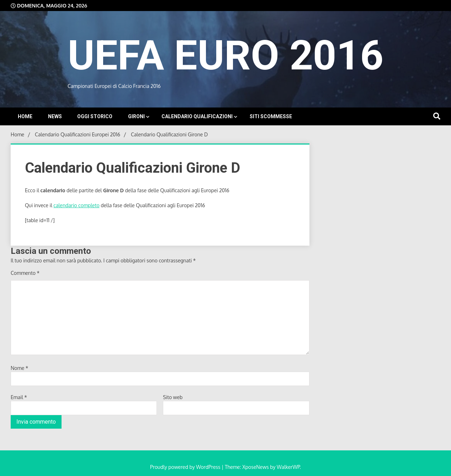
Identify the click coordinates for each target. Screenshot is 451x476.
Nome (19, 368)
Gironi (136, 116)
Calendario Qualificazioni (197, 116)
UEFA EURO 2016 (225, 55)
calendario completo (76, 205)
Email (19, 397)
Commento (25, 273)
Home (25, 116)
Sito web (173, 397)
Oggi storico (95, 116)
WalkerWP (288, 467)
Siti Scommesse (271, 116)
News (55, 116)
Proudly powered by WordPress (186, 467)
